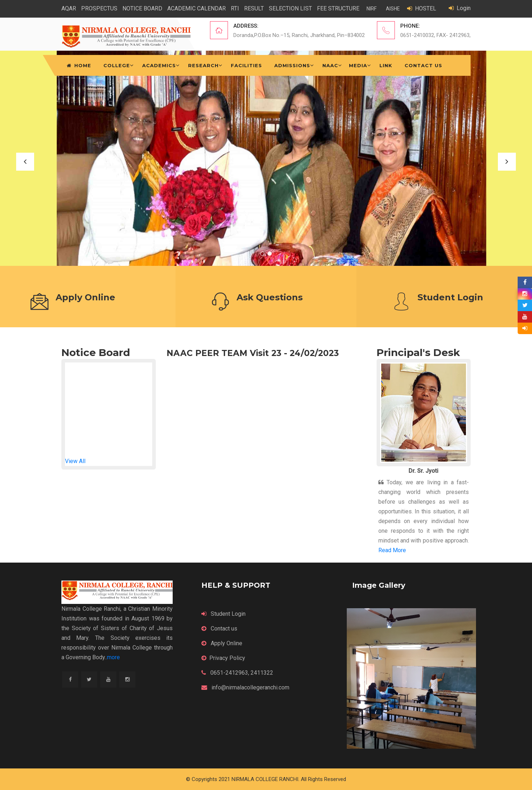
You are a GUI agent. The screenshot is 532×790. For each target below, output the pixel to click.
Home (79, 65)
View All (75, 461)
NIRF (372, 9)
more (113, 657)
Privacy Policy (223, 658)
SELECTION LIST (290, 8)
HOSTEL (422, 8)
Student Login (223, 614)
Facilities (246, 65)
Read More (392, 550)
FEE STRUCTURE (338, 8)
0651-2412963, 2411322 (237, 673)
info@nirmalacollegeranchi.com (245, 687)
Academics (159, 65)
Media (358, 65)
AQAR (69, 8)
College (117, 65)
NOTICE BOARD (142, 8)
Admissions (292, 65)
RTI (235, 8)
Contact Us (423, 65)
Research (203, 65)
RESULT (254, 8)
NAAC (330, 65)
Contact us (219, 629)
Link (386, 65)
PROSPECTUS (99, 8)
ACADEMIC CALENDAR (197, 8)
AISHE (393, 9)
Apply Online (222, 643)
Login (460, 8)
